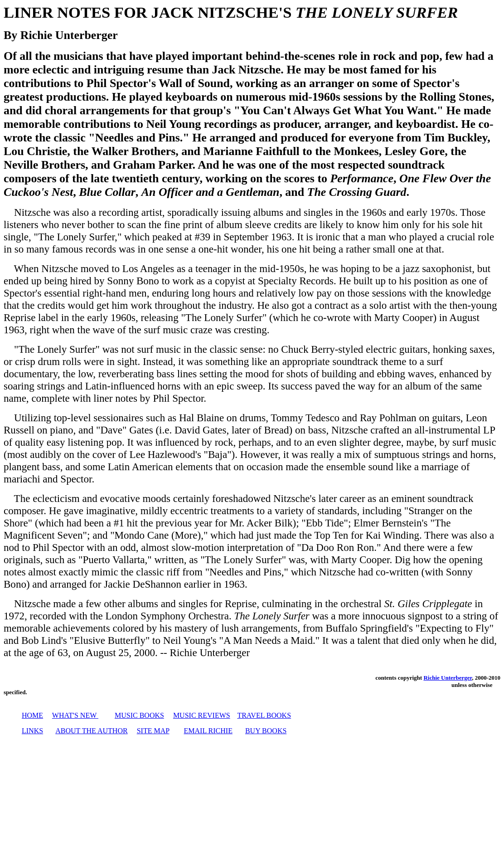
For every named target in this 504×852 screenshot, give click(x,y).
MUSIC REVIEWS (202, 715)
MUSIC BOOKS (139, 715)
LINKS (32, 731)
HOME (32, 715)
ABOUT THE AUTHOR (91, 731)
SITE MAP (153, 731)
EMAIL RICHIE (208, 731)
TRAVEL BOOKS (264, 715)
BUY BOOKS (266, 731)
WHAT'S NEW (74, 715)
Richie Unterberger (448, 678)
